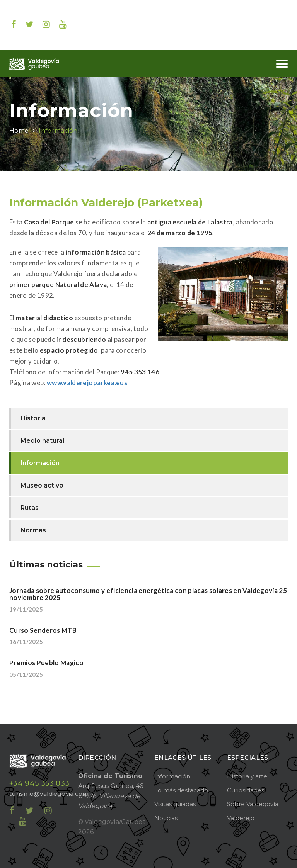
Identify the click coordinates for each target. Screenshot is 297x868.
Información (58, 131)
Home (19, 131)
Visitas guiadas (175, 804)
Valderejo (241, 818)
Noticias (166, 818)
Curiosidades (246, 790)
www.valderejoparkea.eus (87, 383)
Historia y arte (247, 776)
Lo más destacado (181, 790)
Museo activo (42, 485)
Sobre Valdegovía (253, 804)
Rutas (30, 508)
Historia (33, 418)
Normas (33, 530)
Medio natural (42, 441)
